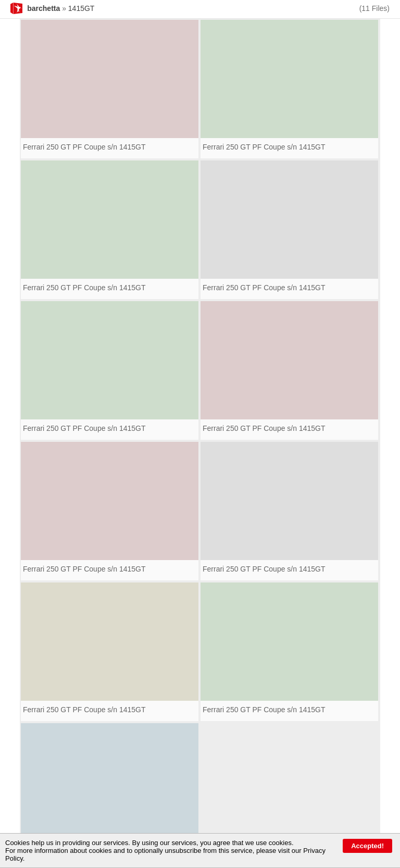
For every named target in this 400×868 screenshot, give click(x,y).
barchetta (43, 8)
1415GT (82, 8)
